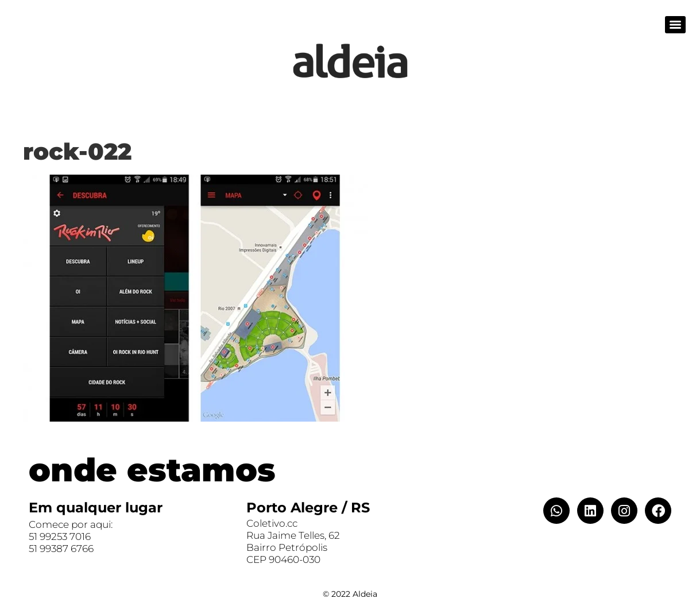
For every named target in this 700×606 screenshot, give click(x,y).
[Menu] (675, 25)
